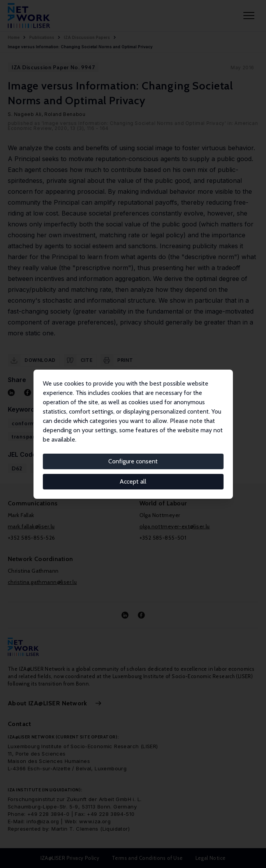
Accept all (133, 481)
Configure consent (133, 461)
